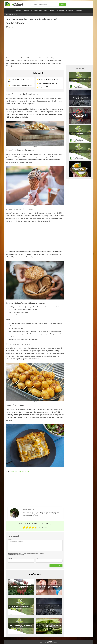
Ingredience (79, 11)
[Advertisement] (35, 42)
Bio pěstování (60, 11)
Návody (52, 11)
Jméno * (10, 559)
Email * (38, 559)
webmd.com (14, 471)
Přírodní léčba (38, 11)
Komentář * (11, 539)
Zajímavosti (18, 11)
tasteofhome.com (23, 471)
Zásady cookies (43, 643)
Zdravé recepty (70, 11)
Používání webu (50, 643)
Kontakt (56, 643)
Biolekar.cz (8, 14)
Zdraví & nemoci (28, 11)
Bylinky (46, 11)
